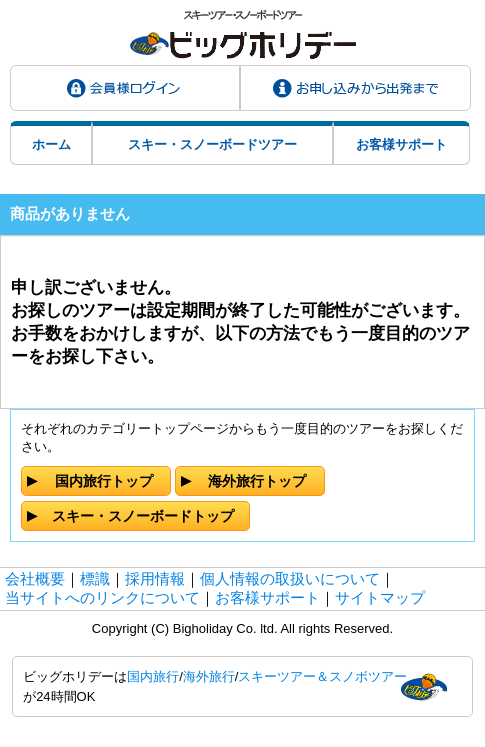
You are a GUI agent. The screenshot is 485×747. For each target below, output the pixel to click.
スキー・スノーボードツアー (212, 144)
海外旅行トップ (257, 481)
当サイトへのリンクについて (102, 597)
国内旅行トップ (104, 481)
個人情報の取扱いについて (290, 578)
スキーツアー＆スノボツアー (322, 676)
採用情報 (155, 578)
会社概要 (35, 578)
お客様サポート (401, 144)
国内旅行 (153, 676)
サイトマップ (380, 597)
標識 (95, 578)
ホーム (51, 144)
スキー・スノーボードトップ (143, 516)
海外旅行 (209, 676)
